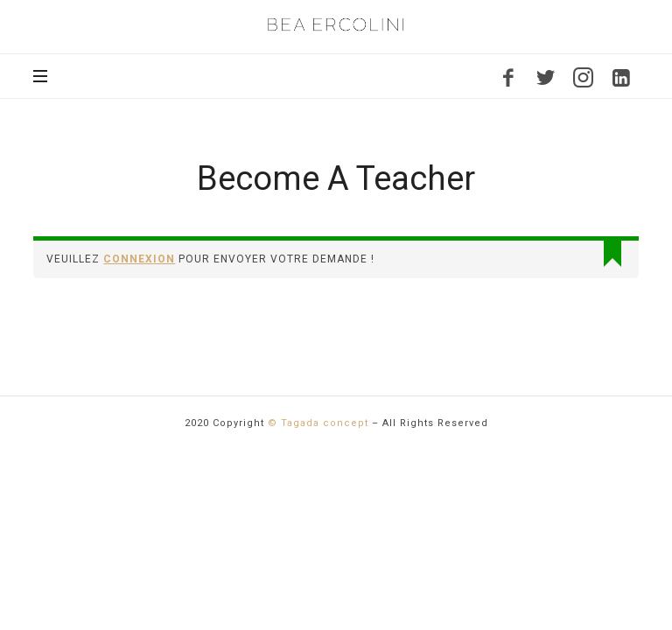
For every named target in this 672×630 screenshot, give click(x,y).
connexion (139, 259)
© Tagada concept (318, 423)
